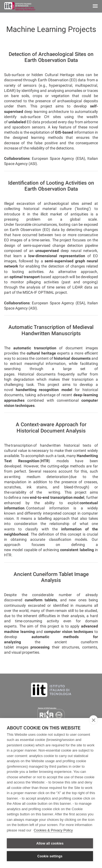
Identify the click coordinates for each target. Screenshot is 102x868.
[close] (93, 720)
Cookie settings (50, 856)
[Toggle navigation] (95, 6)
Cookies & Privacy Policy (53, 830)
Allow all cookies (50, 843)
